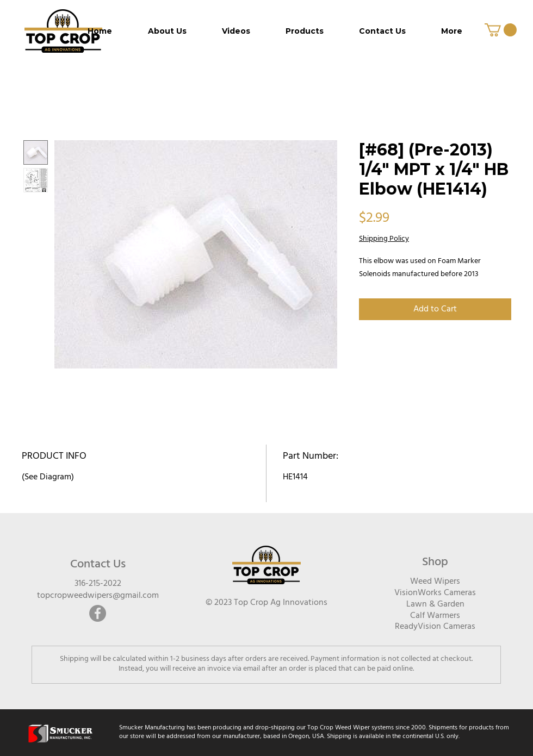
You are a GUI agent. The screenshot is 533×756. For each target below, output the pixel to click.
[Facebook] (98, 613)
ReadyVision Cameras (435, 627)
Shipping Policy (384, 239)
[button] (501, 30)
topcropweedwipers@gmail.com (98, 596)
